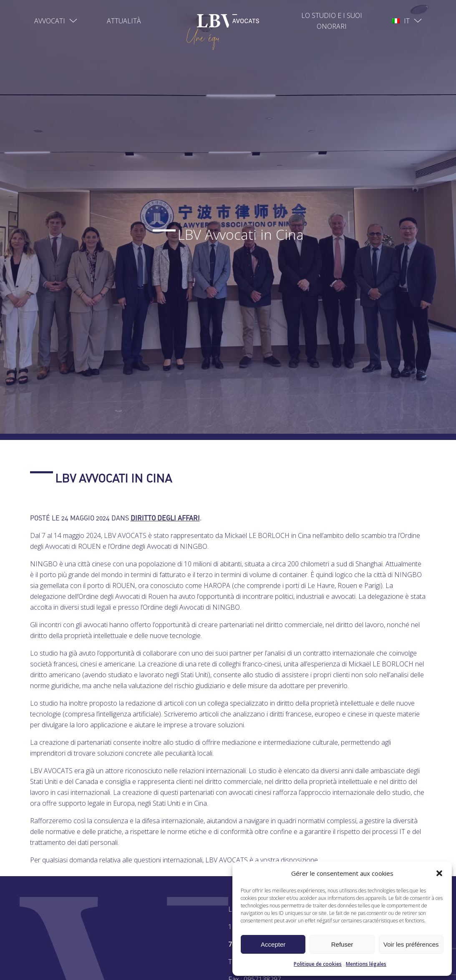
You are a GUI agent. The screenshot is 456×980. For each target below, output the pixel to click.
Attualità (124, 21)
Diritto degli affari (165, 518)
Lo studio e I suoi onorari (332, 21)
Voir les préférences (411, 944)
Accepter (273, 944)
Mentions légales (366, 964)
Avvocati (50, 21)
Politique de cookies (318, 964)
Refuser (342, 944)
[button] (439, 873)
